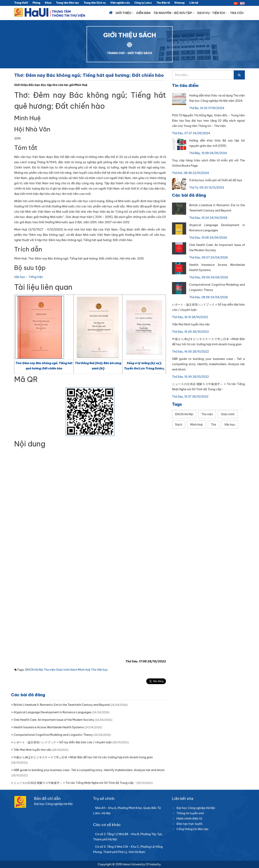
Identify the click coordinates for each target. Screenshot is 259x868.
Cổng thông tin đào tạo (192, 829)
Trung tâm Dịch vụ (95, 3)
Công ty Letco (143, 3)
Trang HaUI (21, 3)
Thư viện (50, 670)
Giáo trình (63, 670)
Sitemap (180, 3)
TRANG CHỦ (116, 53)
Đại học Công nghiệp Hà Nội (196, 808)
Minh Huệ (84, 670)
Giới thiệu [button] (125, 13)
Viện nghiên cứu (120, 3)
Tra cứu (237, 13)
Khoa (48, 3)
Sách (74, 670)
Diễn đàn (143, 13)
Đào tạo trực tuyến (189, 824)
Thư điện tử (163, 3)
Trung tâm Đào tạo (67, 3)
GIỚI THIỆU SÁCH (140, 53)
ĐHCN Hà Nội (34, 670)
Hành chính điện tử (189, 819)
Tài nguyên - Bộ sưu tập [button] (174, 13)
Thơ (94, 670)
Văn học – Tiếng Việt (29, 277)
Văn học (102, 670)
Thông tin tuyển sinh (190, 813)
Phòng (36, 3)
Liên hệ (194, 3)
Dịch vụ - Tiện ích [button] (212, 13)
